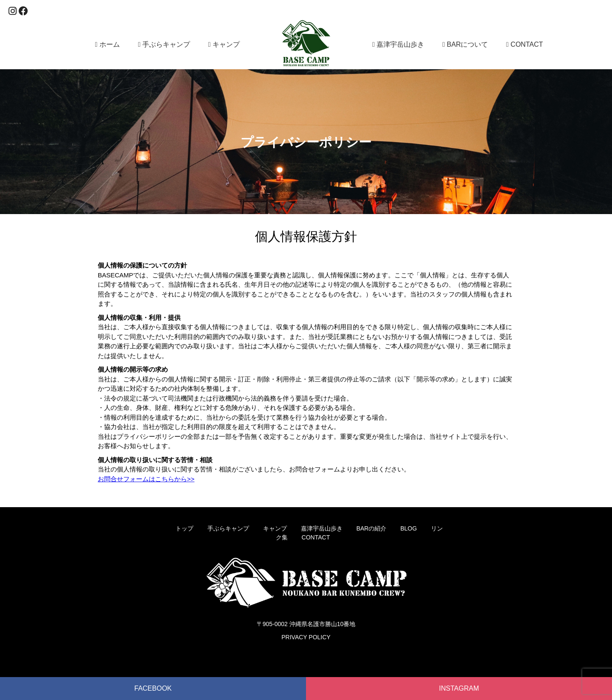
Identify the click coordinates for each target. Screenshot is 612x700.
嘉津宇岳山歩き (398, 44)
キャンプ (224, 44)
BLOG (409, 528)
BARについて (465, 44)
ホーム (108, 44)
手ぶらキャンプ (164, 44)
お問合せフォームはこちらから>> (146, 479)
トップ (184, 528)
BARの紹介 (371, 528)
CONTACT (524, 44)
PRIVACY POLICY (306, 637)
